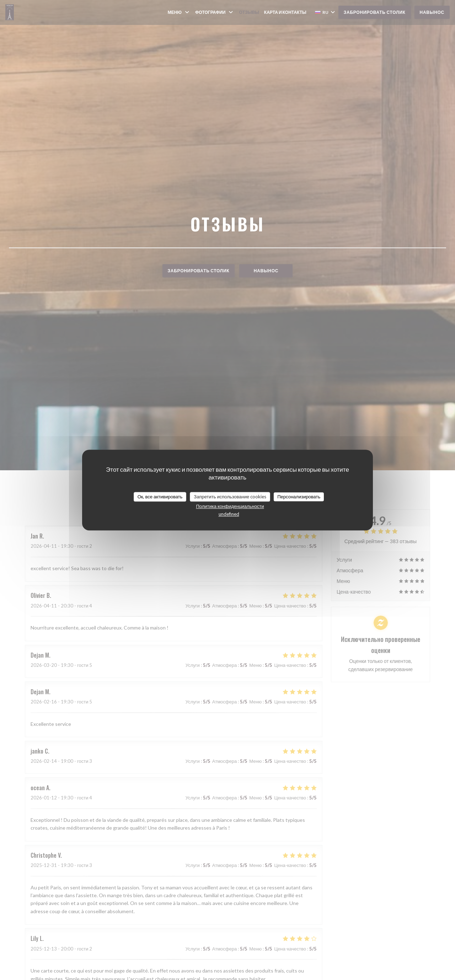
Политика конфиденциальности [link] (230, 506)
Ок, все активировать (160, 497)
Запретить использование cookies (230, 497)
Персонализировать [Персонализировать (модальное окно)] (299, 497)
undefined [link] (229, 514)
